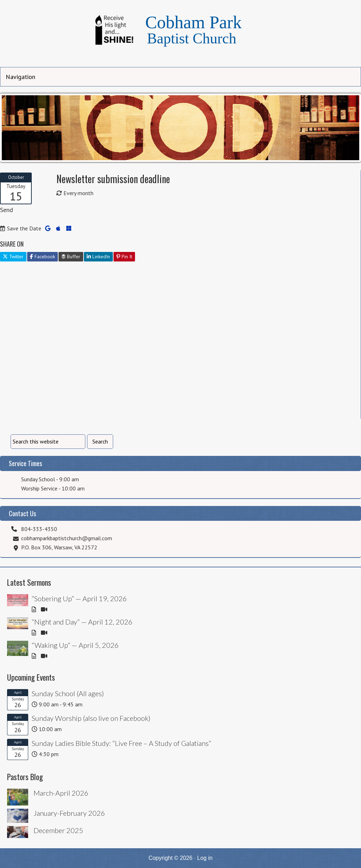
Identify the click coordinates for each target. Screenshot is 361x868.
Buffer (71, 257)
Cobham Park (194, 22)
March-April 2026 (61, 793)
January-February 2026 (69, 813)
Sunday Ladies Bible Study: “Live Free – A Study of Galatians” (121, 743)
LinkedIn (98, 257)
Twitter (13, 257)
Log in (205, 858)
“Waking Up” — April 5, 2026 (75, 645)
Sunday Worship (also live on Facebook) (91, 718)
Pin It (124, 257)
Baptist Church (192, 38)
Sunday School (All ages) (68, 693)
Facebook (42, 257)
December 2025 (58, 830)
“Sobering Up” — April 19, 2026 (79, 598)
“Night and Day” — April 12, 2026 (82, 622)
